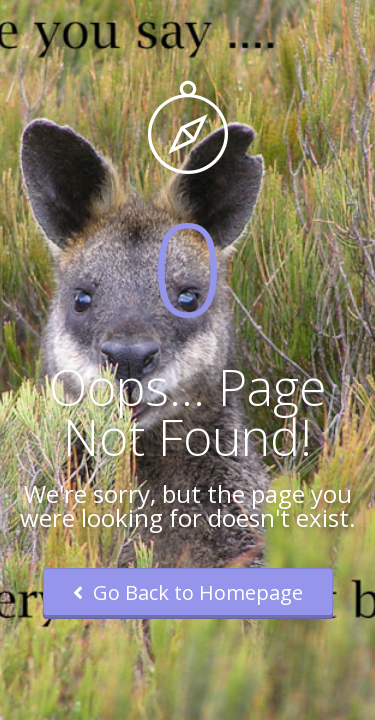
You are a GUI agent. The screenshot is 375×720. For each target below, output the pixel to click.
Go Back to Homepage (188, 592)
